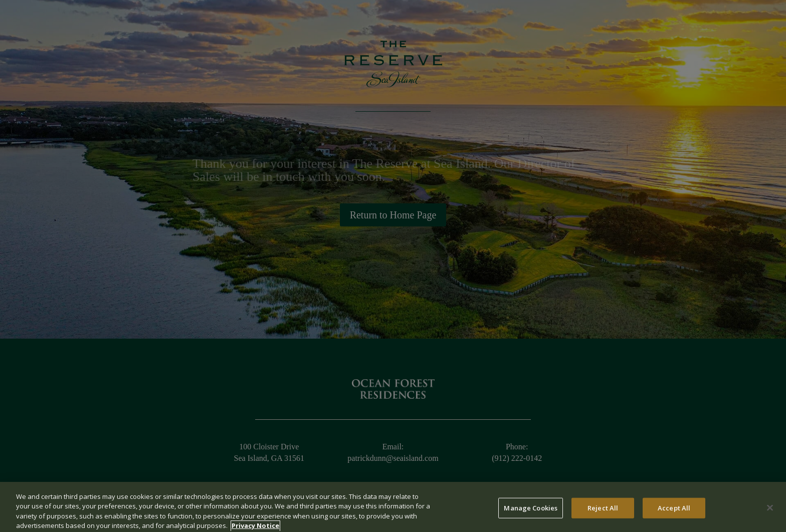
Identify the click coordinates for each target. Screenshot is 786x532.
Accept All (674, 512)
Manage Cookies (531, 512)
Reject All (603, 512)
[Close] (770, 512)
